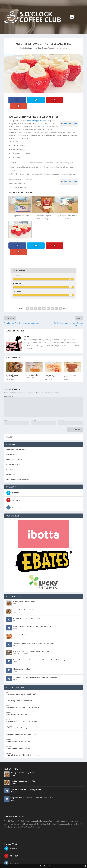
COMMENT (9, 384)
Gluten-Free (11, 442)
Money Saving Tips (13, 447)
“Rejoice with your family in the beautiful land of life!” (32, 614)
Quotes (9, 457)
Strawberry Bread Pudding (18, 702)
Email (34, 408)
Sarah (31, 48)
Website (61, 408)
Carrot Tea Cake (32, 362)
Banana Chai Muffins (20, 622)
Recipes (51, 48)
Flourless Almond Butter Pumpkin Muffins (23, 681)
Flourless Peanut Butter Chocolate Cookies (24, 695)
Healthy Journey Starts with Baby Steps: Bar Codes (31, 639)
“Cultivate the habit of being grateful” (27, 606)
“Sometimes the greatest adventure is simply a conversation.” (35, 665)
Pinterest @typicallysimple (37, 114)
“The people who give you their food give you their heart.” (34, 631)
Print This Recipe (70, 117)
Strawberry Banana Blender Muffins (52, 363)
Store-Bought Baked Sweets (17, 467)
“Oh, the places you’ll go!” (22, 656)
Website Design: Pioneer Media (51, 863)
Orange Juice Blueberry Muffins (24, 589)
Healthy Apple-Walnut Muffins (19, 729)
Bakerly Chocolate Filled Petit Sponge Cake (24, 742)
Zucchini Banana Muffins (70, 363)
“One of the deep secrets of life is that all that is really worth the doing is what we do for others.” (45, 648)
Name (7, 408)
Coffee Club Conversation (15, 437)
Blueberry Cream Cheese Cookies (20, 688)
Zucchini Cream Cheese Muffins (12, 363)
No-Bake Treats (41, 48)
